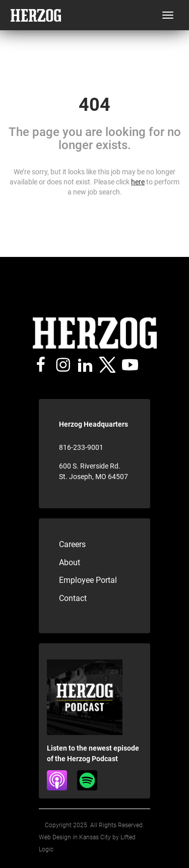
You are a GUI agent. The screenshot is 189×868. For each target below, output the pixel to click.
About (70, 562)
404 (94, 105)
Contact (73, 598)
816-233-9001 (81, 447)
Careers (72, 544)
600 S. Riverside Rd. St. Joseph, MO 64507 (93, 471)
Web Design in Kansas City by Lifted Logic (87, 843)
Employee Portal (88, 580)
